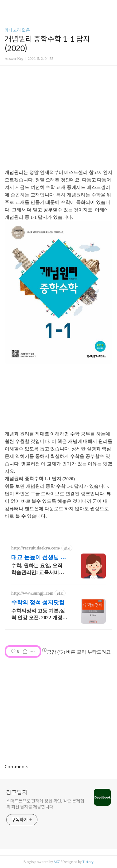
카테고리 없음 (17, 30)
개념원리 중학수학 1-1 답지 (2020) (40, 479)
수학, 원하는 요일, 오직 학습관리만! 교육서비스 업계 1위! (38, 569)
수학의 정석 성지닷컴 (38, 602)
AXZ (57, 862)
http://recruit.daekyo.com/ (36, 548)
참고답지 (17, 793)
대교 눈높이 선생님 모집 (39, 558)
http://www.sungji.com (32, 593)
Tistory (88, 862)
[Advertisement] (58, 119)
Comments (17, 767)
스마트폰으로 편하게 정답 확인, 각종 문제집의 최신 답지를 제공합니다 (45, 804)
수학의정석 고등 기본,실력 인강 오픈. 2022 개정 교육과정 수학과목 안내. (38, 615)
